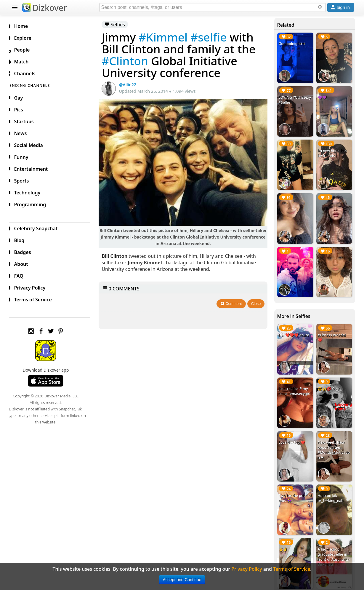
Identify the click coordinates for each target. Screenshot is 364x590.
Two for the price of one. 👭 (295, 490)
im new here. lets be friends (333, 151)
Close (258, 302)
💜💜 (323, 96)
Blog (22, 239)
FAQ (22, 275)
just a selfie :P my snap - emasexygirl (296, 385)
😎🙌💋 (325, 382)
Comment (233, 302)
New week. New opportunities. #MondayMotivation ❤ (335, 442)
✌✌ (285, 540)
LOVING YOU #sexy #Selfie (291, 99)
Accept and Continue (182, 580)
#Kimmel (168, 37)
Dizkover (45, 8)
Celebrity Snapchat (39, 228)
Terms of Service (36, 299)
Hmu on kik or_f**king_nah (331, 490)
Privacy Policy (33, 287)
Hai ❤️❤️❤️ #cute (295, 330)
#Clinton (130, 61)
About (24, 263)
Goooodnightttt (294, 44)
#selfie (213, 37)
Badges (26, 251)
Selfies (120, 25)
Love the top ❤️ (293, 435)
